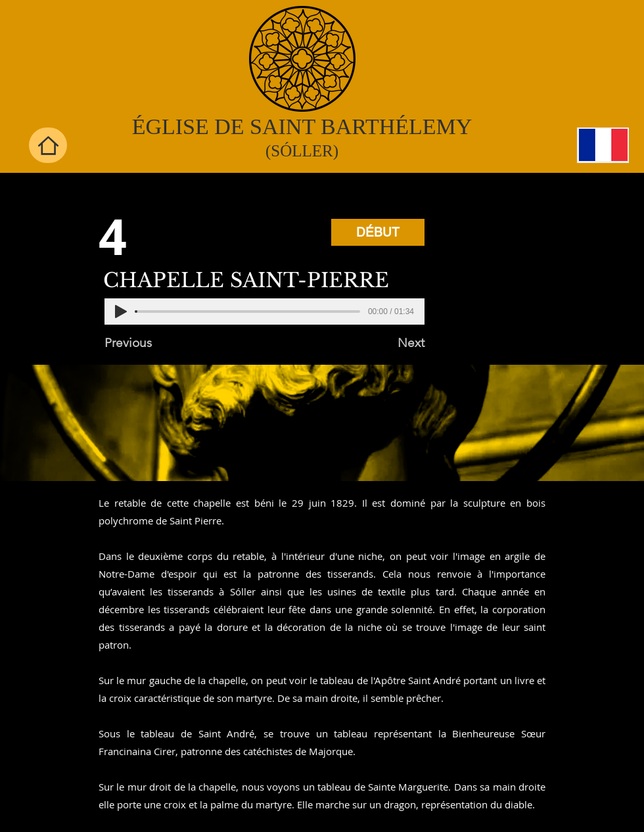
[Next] (392, 343)
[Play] (121, 312)
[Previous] (148, 343)
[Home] (48, 145)
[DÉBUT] (378, 232)
